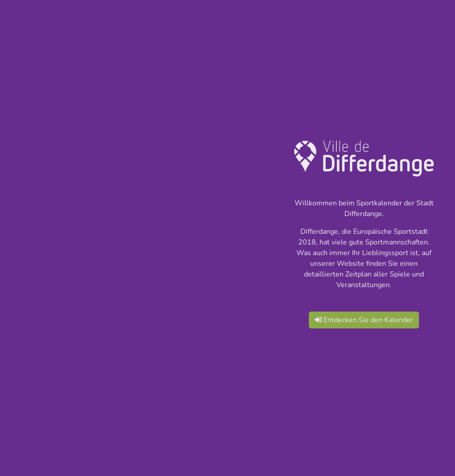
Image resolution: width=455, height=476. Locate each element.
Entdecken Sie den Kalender (364, 320)
